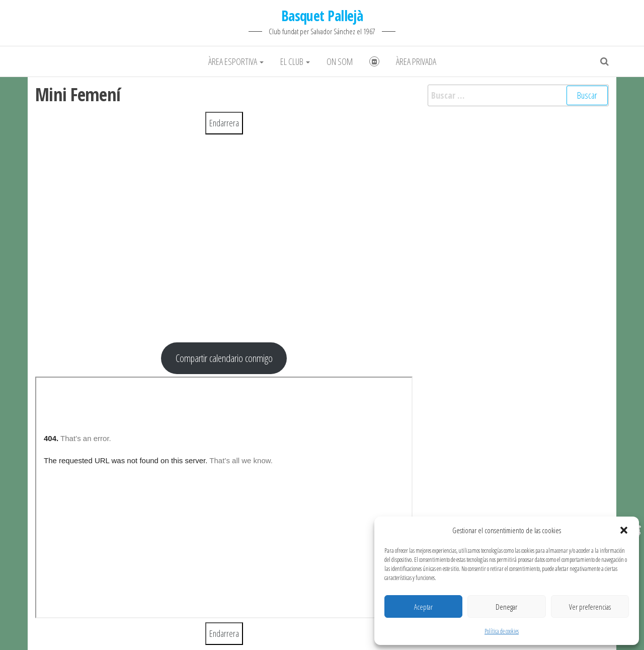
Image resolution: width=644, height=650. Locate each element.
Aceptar (423, 607)
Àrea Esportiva (236, 61)
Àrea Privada (416, 61)
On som (340, 61)
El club (295, 61)
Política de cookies (502, 631)
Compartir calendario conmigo (224, 358)
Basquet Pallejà (322, 16)
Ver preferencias (590, 607)
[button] (624, 530)
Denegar (506, 607)
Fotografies (374, 61)
